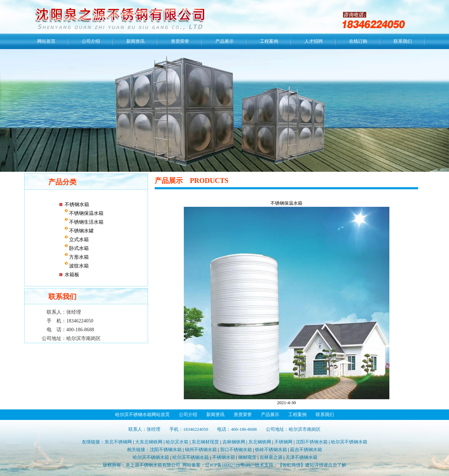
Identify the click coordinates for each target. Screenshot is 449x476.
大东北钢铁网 (149, 442)
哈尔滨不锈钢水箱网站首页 (142, 414)
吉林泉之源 (271, 457)
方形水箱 (79, 257)
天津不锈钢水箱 (301, 457)
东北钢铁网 (260, 442)
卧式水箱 (79, 248)
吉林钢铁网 (234, 442)
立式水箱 (79, 240)
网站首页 (46, 41)
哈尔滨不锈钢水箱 (349, 442)
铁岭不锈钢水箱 (271, 450)
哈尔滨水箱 (177, 442)
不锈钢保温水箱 (86, 213)
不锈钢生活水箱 (86, 222)
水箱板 (72, 275)
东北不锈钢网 (118, 442)
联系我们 (403, 41)
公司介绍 (91, 41)
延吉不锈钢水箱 (306, 450)
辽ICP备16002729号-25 (228, 465)
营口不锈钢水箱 (236, 450)
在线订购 (358, 41)
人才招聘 (314, 41)
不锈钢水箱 (77, 205)
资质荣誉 (180, 41)
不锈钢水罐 (81, 231)
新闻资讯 (135, 41)
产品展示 (224, 41)
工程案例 (269, 41)
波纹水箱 (79, 266)
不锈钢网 (283, 442)
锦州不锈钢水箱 (201, 450)
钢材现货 (247, 457)
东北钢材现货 (205, 442)
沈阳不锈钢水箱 (312, 442)
